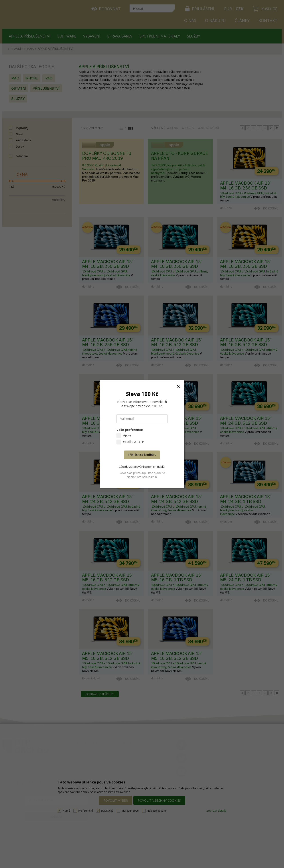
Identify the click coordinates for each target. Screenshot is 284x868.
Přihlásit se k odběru (142, 455)
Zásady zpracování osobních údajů (142, 467)
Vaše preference (130, 430)
